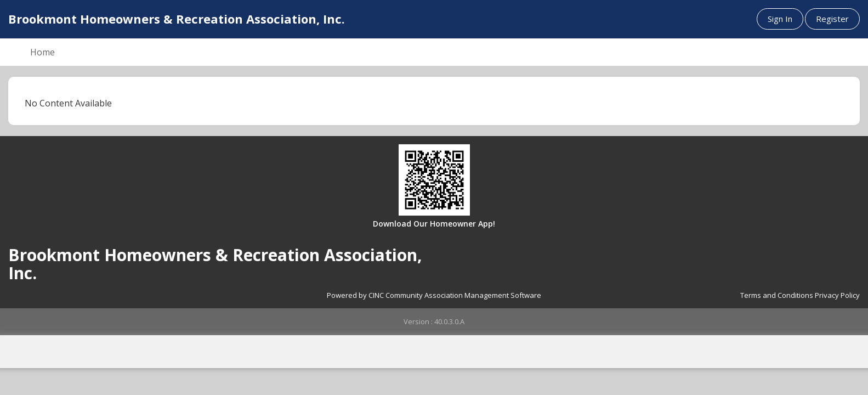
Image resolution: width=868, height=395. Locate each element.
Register (832, 19)
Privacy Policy (837, 295)
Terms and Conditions (777, 295)
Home (42, 52)
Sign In (780, 19)
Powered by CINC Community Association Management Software (434, 295)
